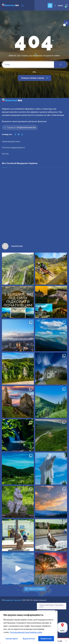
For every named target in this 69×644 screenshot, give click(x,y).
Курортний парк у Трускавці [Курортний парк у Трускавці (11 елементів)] (51, 606)
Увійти (59, 6)
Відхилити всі (29, 639)
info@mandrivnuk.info (26, 127)
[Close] (56, 612)
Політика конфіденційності (13, 148)
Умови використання (11, 142)
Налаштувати (12, 639)
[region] (29, 627)
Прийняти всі (46, 639)
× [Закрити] (66, 641)
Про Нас (5, 154)
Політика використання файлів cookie (26, 632)
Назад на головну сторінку (35, 78)
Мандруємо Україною (13, 600)
